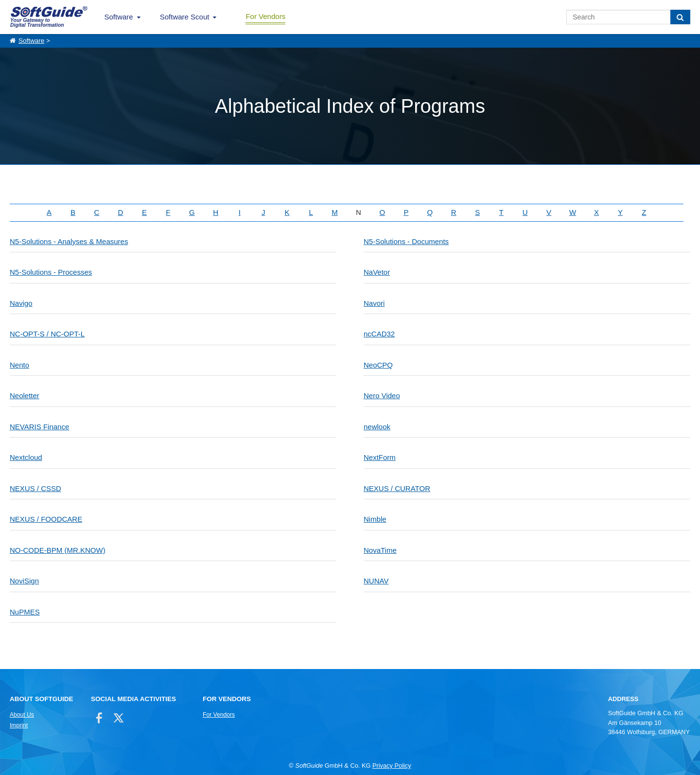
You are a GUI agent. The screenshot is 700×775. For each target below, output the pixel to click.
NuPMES (25, 612)
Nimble (375, 519)
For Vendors (265, 16)
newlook (377, 427)
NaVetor (377, 272)
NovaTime (380, 550)
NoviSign (24, 581)
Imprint (19, 725)
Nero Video (382, 396)
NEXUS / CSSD (35, 488)
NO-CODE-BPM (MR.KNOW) (58, 550)
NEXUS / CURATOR (397, 488)
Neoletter (25, 396)
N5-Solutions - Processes (51, 272)
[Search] (680, 17)
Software (119, 17)
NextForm (380, 457)
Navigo (21, 303)
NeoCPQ (378, 365)
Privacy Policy (392, 766)
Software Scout (185, 17)
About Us (22, 715)
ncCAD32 (379, 334)
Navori (374, 303)
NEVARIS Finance (39, 427)
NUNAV (376, 581)
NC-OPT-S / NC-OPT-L (47, 334)
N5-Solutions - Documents (406, 241)
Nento (19, 365)
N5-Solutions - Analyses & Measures (69, 241)
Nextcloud (26, 457)
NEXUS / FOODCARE (46, 519)
